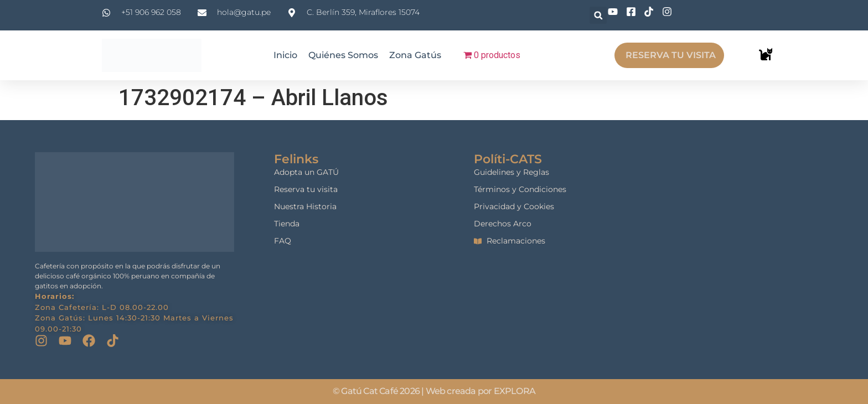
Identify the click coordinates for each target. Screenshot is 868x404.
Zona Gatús (415, 55)
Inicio (285, 55)
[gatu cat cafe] (754, 220)
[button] (598, 15)
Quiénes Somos (343, 55)
